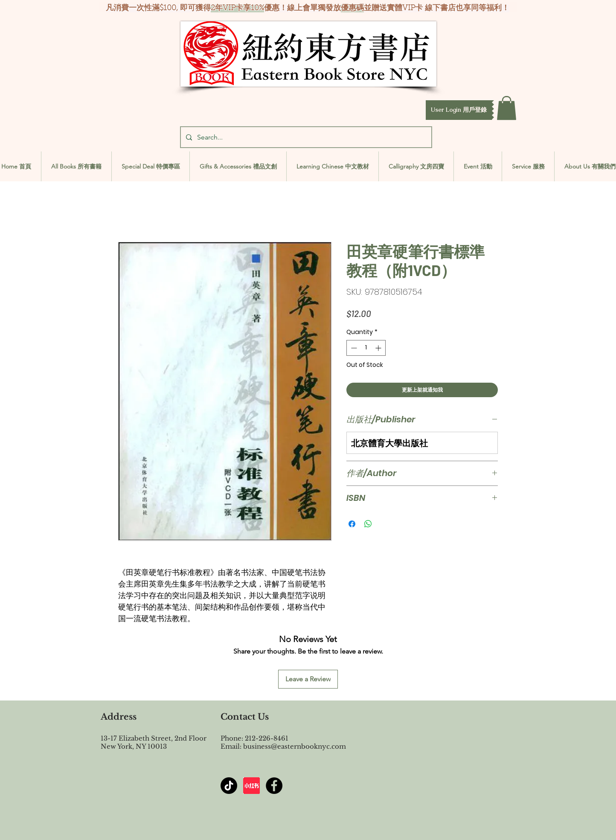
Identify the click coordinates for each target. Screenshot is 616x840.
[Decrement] (353, 348)
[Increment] (379, 348)
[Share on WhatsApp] (368, 524)
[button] (459, 110)
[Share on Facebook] (352, 524)
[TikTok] (229, 786)
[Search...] (305, 137)
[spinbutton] (366, 348)
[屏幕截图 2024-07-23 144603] (251, 786)
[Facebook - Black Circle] (274, 786)
